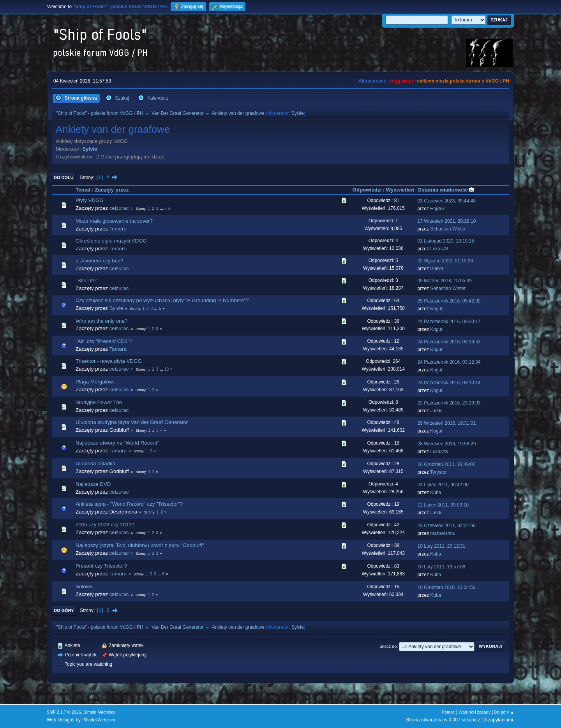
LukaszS (439, 249)
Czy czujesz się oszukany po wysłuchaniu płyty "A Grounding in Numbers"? (162, 300)
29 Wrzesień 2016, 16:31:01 (447, 423)
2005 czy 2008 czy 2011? (105, 525)
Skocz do (388, 646)
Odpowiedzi (367, 190)
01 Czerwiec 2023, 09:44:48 (447, 201)
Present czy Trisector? (101, 566)
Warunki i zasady (475, 712)
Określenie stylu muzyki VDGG (111, 241)
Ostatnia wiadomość (446, 190)
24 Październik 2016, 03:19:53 (449, 342)
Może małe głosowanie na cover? (114, 221)
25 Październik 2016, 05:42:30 (449, 301)
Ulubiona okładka (95, 463)
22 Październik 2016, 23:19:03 (449, 403)
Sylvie (298, 113)
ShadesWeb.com (99, 720)
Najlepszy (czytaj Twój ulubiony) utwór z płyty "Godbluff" (140, 545)
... (162, 208)
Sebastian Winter (448, 229)
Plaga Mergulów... (96, 382)
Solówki (85, 586)
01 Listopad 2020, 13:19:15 (446, 241)
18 (167, 369)
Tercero (118, 229)
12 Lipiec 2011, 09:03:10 (443, 505)
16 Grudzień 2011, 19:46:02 (447, 464)
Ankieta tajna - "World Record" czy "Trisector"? (129, 504)
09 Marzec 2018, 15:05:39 (445, 281)
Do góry (64, 610)
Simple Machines (99, 712)
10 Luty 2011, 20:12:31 (442, 546)
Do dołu (64, 178)
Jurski (436, 411)
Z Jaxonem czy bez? (99, 261)
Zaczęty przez (112, 190)
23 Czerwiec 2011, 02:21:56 (447, 526)
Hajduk (437, 209)
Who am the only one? (101, 321)
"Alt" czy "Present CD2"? (104, 341)
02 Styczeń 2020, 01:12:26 (445, 261)
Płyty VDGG (90, 200)
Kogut (436, 309)
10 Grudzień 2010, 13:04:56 (447, 587)
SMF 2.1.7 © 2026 (64, 712)
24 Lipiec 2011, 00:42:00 (443, 485)
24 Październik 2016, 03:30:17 (449, 322)
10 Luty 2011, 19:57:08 (442, 567)
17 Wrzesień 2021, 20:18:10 (447, 221)
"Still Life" (86, 280)
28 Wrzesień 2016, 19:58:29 (447, 444)
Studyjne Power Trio (99, 402)
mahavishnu (443, 533)
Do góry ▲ (504, 712)
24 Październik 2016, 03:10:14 (449, 383)
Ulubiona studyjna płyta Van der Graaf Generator (132, 422)
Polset (437, 269)
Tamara (118, 349)
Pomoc (448, 712)
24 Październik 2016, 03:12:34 (449, 362)
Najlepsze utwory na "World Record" (117, 443)
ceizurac (119, 208)
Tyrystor (438, 472)
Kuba (436, 492)
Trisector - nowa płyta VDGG (109, 361)
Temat (83, 190)
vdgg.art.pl (401, 81)
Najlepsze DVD (93, 484)
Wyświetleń (400, 190)
